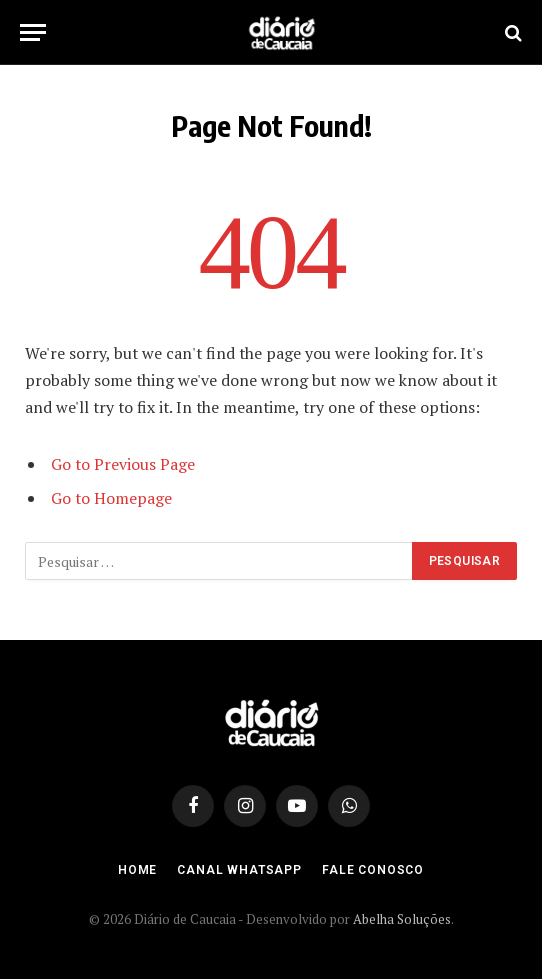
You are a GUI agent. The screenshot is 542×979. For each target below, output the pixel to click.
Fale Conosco (373, 870)
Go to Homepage (111, 498)
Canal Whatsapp (239, 870)
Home (137, 870)
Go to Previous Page (123, 464)
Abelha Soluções (402, 919)
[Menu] (33, 32)
